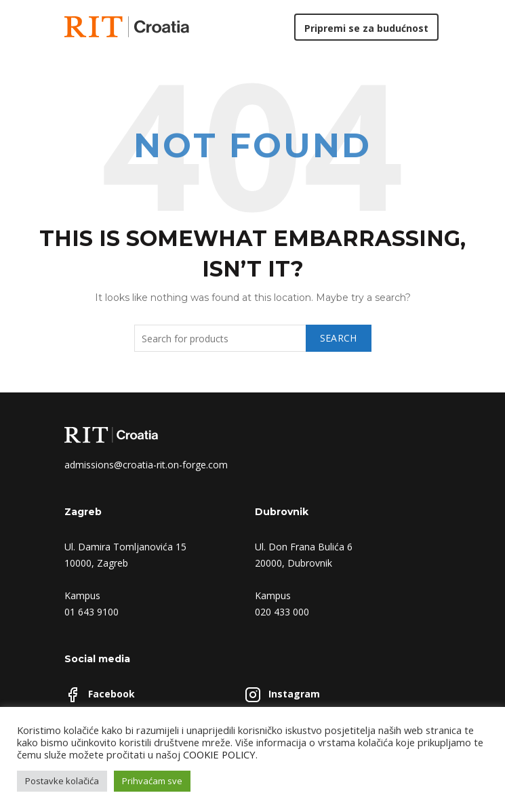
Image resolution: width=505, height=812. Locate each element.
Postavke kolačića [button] (62, 781)
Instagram (294, 694)
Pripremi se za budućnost (366, 28)
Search (339, 338)
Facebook (112, 694)
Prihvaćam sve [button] (152, 781)
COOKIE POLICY (219, 754)
